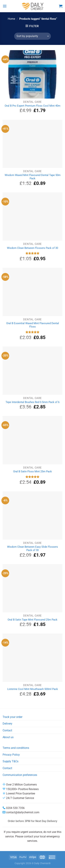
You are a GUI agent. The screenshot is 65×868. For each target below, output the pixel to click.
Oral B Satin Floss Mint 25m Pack (32, 471)
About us (8, 737)
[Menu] (5, 6)
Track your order (12, 717)
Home (11, 19)
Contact (7, 730)
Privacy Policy (11, 755)
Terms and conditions (16, 748)
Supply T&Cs (10, 761)
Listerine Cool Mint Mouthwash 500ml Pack (33, 689)
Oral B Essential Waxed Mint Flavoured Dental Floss (33, 325)
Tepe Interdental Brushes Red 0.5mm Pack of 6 (32, 402)
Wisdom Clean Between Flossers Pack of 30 (32, 248)
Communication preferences (20, 775)
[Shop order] (32, 36)
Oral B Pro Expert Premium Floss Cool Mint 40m (32, 106)
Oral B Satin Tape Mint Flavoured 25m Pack (32, 620)
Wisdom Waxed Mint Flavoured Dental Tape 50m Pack (33, 177)
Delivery (7, 724)
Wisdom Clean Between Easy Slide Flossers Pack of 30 (32, 548)
